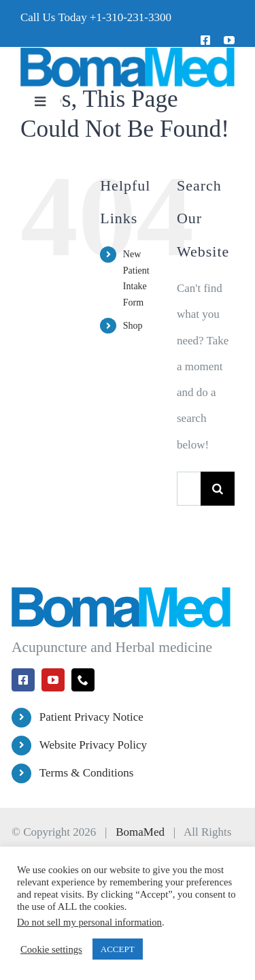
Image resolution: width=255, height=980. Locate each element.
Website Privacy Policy (93, 745)
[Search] (218, 489)
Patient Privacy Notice (91, 717)
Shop (133, 326)
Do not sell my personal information (89, 922)
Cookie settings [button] (51, 949)
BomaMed (140, 832)
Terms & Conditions (87, 773)
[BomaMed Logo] (128, 53)
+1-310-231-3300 (131, 17)
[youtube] (229, 40)
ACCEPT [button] (118, 949)
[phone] (83, 680)
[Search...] (189, 489)
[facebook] (205, 40)
